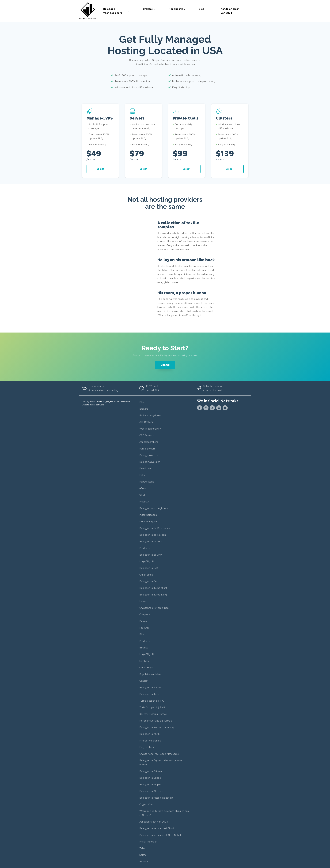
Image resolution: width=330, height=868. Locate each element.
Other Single (146, 574)
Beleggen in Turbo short (153, 588)
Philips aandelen (148, 842)
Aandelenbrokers (149, 442)
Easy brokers (147, 747)
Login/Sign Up (147, 561)
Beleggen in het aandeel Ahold (157, 828)
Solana (143, 855)
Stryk (142, 495)
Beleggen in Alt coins (151, 791)
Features (144, 628)
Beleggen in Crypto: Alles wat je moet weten (161, 762)
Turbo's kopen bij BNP (152, 707)
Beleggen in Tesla (149, 694)
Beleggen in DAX (149, 568)
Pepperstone (147, 482)
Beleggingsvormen (150, 462)
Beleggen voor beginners (113, 11)
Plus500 (144, 501)
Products (144, 548)
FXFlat (143, 475)
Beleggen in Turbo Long (153, 594)
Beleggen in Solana (150, 778)
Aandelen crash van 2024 (230, 11)
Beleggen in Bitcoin (151, 771)
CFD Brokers (146, 435)
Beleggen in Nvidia (150, 687)
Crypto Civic (147, 804)
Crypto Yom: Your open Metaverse (159, 754)
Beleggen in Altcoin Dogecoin (156, 797)
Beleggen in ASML (150, 734)
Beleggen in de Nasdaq (153, 535)
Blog (202, 9)
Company (145, 614)
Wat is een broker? (150, 428)
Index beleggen (148, 515)
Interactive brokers (150, 740)
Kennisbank (176, 9)
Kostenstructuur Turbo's (153, 714)
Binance (144, 647)
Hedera (144, 861)
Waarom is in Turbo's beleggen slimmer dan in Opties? (164, 813)
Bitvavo (144, 621)
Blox (142, 634)
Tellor (142, 848)
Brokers (148, 9)
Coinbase (144, 661)
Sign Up (165, 365)
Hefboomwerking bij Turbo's (156, 720)
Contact (144, 681)
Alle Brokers (146, 422)
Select (100, 169)
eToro (143, 488)
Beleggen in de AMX (151, 555)
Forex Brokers (147, 448)
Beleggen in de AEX (151, 541)
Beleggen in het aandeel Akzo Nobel (160, 835)
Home (143, 601)
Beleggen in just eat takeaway (157, 727)
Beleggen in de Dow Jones (155, 528)
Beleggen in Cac (149, 581)
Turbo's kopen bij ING (152, 701)
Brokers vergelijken (150, 415)
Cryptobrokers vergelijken (154, 608)
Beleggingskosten (149, 455)
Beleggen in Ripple (150, 784)
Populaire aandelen (150, 674)
